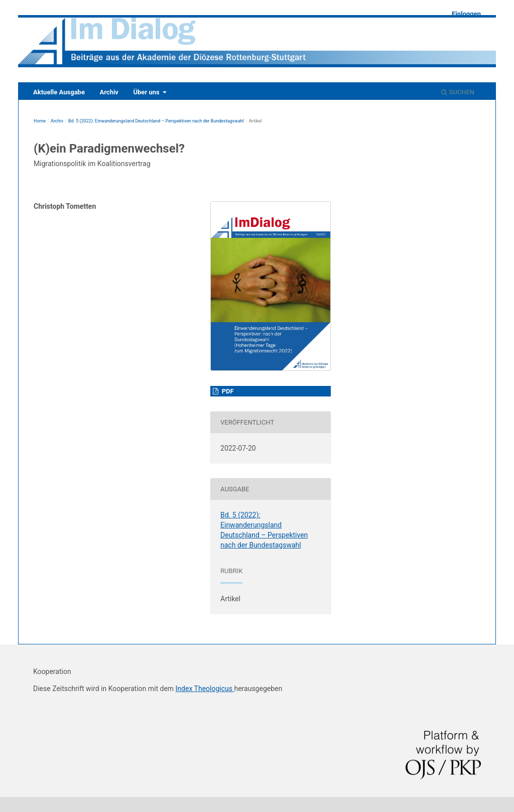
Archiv (109, 92)
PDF (227, 391)
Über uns (147, 92)
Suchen (458, 92)
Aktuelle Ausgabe (59, 92)
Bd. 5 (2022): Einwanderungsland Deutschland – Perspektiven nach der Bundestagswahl (156, 121)
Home (40, 121)
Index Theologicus (205, 689)
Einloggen (466, 14)
